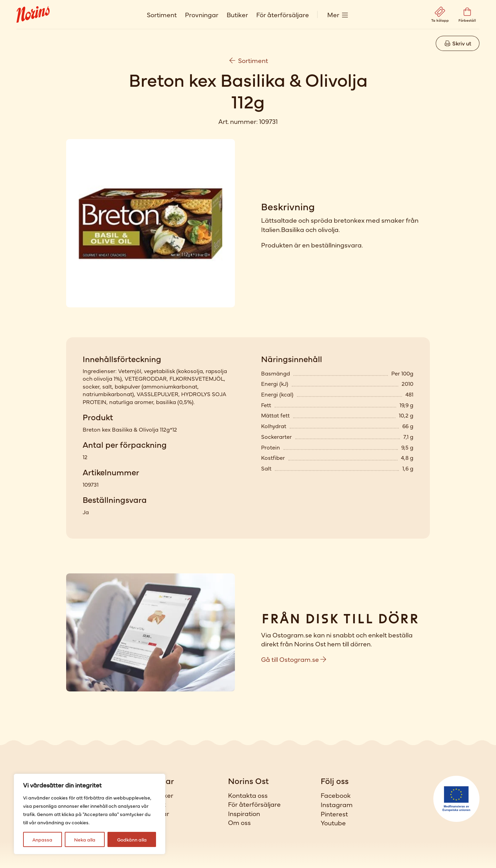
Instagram (337, 804)
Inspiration (244, 813)
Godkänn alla (132, 839)
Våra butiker (154, 795)
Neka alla (85, 839)
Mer (333, 14)
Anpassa (42, 839)
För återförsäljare (283, 14)
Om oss (239, 822)
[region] (90, 814)
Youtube (333, 823)
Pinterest (334, 814)
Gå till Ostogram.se (294, 659)
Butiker (237, 14)
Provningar (202, 14)
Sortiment (162, 14)
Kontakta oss (248, 795)
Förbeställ (151, 822)
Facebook (336, 795)
